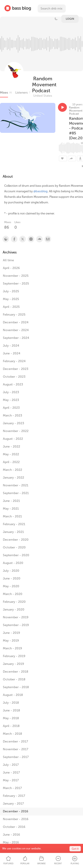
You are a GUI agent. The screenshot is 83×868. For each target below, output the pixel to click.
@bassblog (41, 191)
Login (70, 19)
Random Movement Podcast (44, 85)
